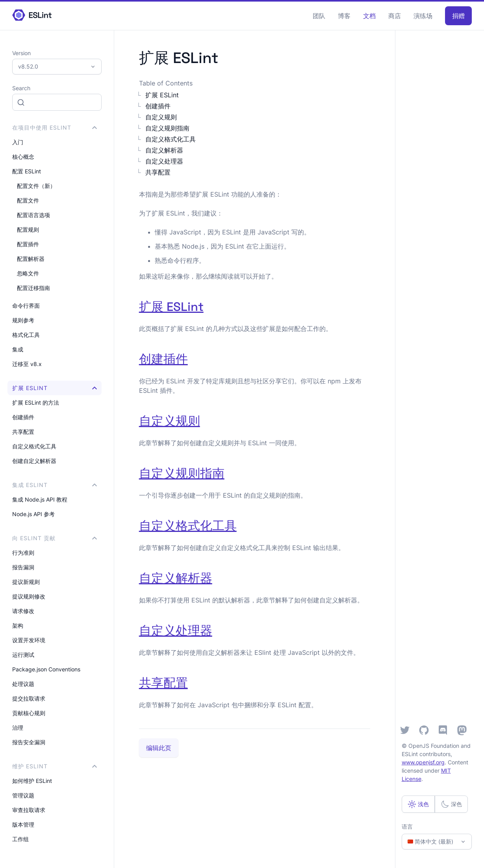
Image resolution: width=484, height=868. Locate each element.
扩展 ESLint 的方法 (36, 402)
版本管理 (23, 824)
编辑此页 (159, 748)
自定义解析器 (164, 150)
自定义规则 (161, 117)
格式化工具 (26, 335)
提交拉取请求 (29, 698)
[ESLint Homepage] (32, 16)
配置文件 (28, 200)
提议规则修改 (29, 596)
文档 (369, 16)
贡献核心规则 (29, 713)
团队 (319, 16)
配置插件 (28, 244)
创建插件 (23, 417)
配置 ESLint (27, 171)
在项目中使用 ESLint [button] (55, 127)
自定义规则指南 (167, 128)
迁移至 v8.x (27, 364)
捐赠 (458, 16)
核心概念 (23, 157)
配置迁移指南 (33, 288)
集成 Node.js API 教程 (40, 499)
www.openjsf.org (423, 762)
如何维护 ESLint (32, 781)
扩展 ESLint (162, 95)
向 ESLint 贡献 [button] (55, 538)
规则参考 (23, 320)
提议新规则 (26, 582)
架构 (18, 625)
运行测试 (23, 655)
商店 (395, 16)
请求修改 (23, 611)
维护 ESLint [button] (55, 766)
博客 (344, 16)
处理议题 (23, 684)
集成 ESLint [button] (55, 485)
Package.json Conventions (46, 669)
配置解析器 (31, 259)
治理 (18, 728)
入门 (18, 142)
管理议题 (23, 795)
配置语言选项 (33, 215)
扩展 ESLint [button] (55, 388)
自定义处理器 (164, 161)
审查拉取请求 (29, 810)
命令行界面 (26, 306)
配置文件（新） (36, 186)
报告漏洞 (23, 567)
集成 (18, 349)
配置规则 (28, 230)
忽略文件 (28, 273)
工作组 (20, 839)
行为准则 (23, 553)
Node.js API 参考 (33, 514)
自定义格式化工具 (34, 446)
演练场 (423, 16)
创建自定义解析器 (34, 461)
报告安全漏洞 (29, 742)
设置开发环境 (29, 640)
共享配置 (23, 432)
